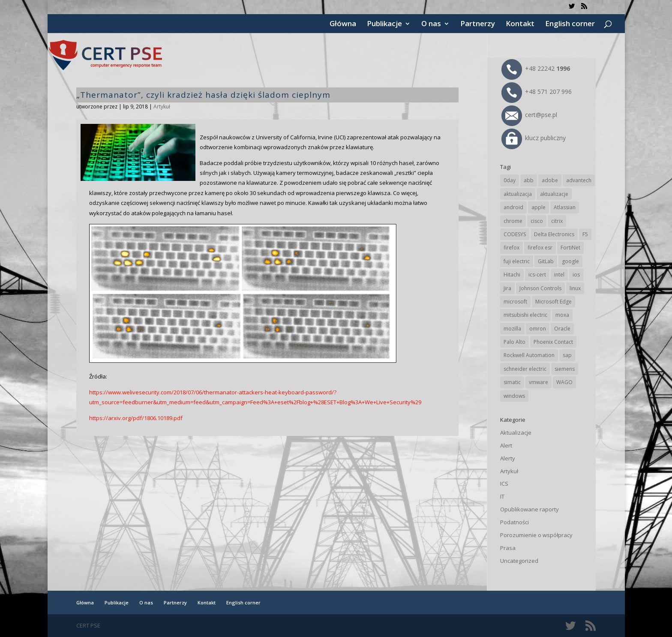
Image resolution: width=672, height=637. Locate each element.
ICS (504, 484)
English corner (570, 24)
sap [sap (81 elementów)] (567, 355)
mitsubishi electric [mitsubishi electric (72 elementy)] (525, 315)
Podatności (514, 522)
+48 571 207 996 (537, 92)
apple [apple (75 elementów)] (538, 207)
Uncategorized (519, 561)
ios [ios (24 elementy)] (576, 275)
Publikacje (384, 24)
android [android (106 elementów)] (513, 207)
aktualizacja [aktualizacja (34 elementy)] (518, 194)
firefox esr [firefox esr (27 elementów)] (540, 248)
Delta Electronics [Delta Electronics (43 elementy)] (554, 234)
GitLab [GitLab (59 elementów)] (546, 261)
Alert (506, 445)
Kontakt (520, 24)
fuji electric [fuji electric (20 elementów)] (517, 261)
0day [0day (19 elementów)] (510, 180)
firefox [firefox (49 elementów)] (511, 248)
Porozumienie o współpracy (536, 535)
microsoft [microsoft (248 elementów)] (515, 302)
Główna (343, 24)
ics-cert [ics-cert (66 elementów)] (537, 275)
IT (502, 496)
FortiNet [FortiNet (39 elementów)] (570, 248)
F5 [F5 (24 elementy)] (585, 234)
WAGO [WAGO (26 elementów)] (564, 382)
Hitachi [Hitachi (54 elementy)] (512, 275)
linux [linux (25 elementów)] (575, 288)
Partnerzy (478, 24)
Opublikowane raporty (529, 509)
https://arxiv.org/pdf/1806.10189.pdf (136, 418)
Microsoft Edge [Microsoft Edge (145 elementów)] (553, 302)
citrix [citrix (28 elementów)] (557, 221)
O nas (431, 24)
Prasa (508, 548)
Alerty (508, 458)
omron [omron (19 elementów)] (538, 329)
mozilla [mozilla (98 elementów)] (512, 329)
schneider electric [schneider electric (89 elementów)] (525, 369)
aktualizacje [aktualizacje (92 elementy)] (554, 194)
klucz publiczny (534, 138)
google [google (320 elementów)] (570, 261)
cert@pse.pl (529, 115)
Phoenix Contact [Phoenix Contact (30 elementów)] (553, 342)
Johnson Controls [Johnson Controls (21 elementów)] (540, 288)
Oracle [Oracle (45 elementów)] (562, 329)
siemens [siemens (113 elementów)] (565, 369)
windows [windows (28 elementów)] (514, 396)
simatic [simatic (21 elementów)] (512, 382)
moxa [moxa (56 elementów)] (562, 315)
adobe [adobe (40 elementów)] (550, 180)
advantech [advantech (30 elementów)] (579, 180)
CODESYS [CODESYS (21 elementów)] (515, 234)
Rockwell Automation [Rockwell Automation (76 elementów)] (529, 355)
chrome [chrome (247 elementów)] (513, 221)
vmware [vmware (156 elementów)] (538, 382)
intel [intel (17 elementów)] (559, 275)
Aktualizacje (516, 433)
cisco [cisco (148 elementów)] (537, 221)
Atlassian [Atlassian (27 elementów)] (565, 207)
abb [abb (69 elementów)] (529, 180)
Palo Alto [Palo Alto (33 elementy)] (514, 342)
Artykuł (162, 107)
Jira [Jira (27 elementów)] (507, 288)
